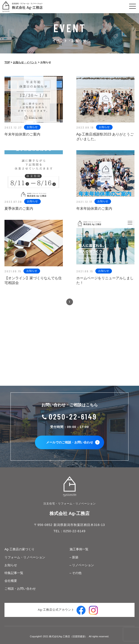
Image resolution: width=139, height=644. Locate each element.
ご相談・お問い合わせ (20, 589)
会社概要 (11, 581)
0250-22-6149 (73, 416)
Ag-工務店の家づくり (19, 549)
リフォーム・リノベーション (25, 557)
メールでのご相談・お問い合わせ (73, 442)
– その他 (76, 573)
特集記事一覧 (14, 573)
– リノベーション (82, 565)
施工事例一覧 (79, 549)
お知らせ (11, 565)
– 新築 (74, 557)
